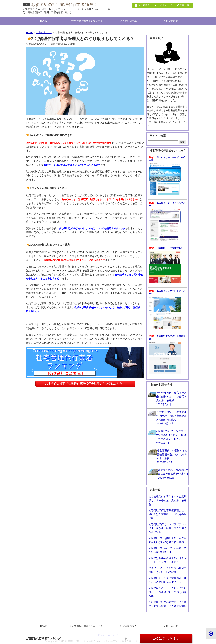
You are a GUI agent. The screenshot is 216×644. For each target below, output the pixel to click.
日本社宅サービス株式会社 (171, 247)
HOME (44, 21)
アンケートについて (108, 633)
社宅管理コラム (128, 21)
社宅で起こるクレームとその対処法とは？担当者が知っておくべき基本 (169, 590)
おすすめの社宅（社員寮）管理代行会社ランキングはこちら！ (85, 353)
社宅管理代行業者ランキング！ (86, 21)
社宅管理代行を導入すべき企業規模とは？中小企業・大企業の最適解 (169, 498)
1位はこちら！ (166, 639)
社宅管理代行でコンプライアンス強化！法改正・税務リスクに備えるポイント (169, 526)
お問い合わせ (171, 21)
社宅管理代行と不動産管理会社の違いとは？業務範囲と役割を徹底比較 (169, 512)
